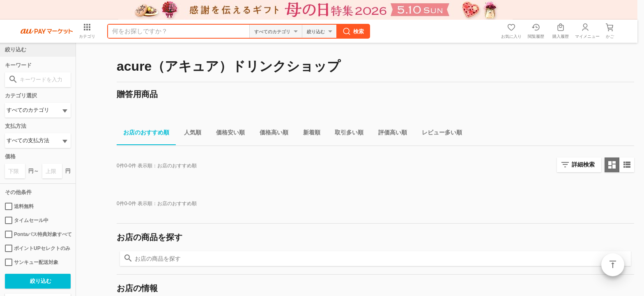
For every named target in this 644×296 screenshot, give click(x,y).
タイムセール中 (27, 220)
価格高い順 (271, 134)
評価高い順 (389, 134)
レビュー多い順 (439, 134)
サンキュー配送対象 (32, 262)
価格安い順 (227, 134)
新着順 (308, 134)
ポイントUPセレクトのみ (38, 248)
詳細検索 (583, 164)
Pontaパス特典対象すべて (38, 234)
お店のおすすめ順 (143, 134)
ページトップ (613, 265)
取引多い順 (346, 134)
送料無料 (19, 206)
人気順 (189, 134)
